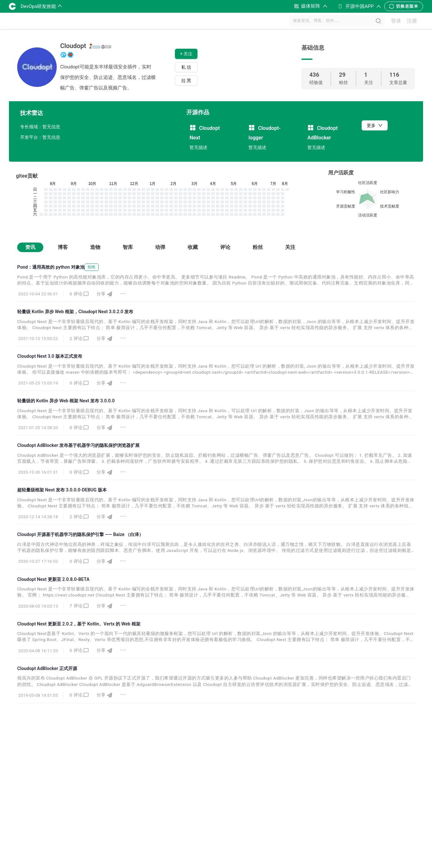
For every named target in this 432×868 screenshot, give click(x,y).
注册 (412, 21)
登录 (396, 21)
